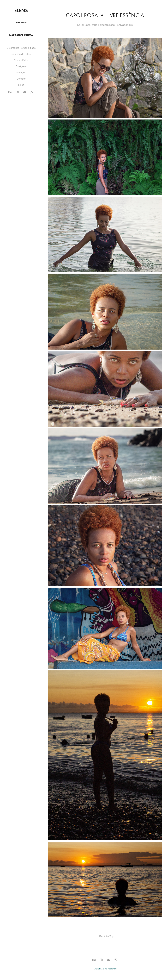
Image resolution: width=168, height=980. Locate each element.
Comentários (21, 60)
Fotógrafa (21, 66)
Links (21, 85)
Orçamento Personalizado (21, 48)
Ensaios (21, 22)
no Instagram (110, 969)
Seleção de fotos (21, 54)
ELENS (21, 10)
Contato (21, 79)
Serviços (21, 72)
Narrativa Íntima (21, 35)
